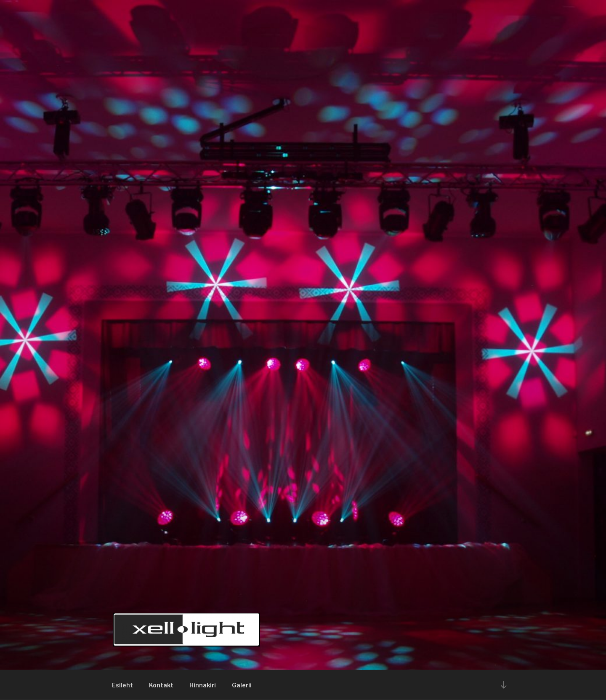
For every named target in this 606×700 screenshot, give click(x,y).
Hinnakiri (203, 685)
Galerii (242, 685)
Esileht (122, 685)
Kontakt (161, 685)
